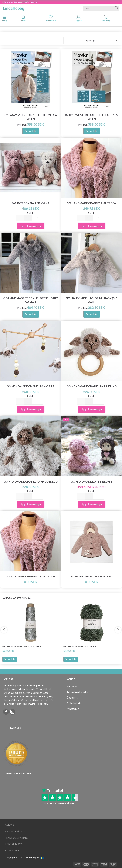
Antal (30, 213)
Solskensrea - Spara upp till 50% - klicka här (20, 2)
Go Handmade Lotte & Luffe (91, 481)
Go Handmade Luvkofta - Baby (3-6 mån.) (91, 300)
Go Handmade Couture (80, 646)
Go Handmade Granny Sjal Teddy (91, 203)
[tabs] (106, 19)
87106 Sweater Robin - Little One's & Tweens (30, 117)
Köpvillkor (12, 850)
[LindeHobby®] (14, 8)
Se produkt (10, 659)
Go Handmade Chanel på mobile (30, 386)
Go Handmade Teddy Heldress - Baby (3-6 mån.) (31, 300)
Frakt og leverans (17, 838)
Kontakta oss (14, 844)
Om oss (9, 825)
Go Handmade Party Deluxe (22, 646)
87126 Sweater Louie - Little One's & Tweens (92, 117)
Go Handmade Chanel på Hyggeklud (31, 481)
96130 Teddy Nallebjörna (30, 203)
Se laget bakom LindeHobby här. (31, 704)
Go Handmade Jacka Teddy (91, 576)
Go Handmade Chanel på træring (92, 386)
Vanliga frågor (15, 832)
